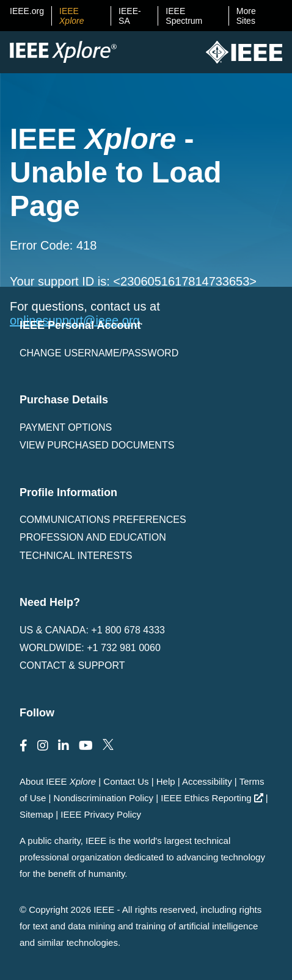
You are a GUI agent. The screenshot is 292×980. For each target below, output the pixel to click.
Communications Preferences (103, 520)
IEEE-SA (130, 16)
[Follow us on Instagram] (43, 746)
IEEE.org (27, 11)
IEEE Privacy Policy (101, 814)
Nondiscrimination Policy (104, 798)
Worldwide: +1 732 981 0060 (90, 648)
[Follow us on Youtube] (86, 746)
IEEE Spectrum (184, 16)
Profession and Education (93, 537)
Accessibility (207, 781)
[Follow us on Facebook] (24, 746)
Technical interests (76, 556)
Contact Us (126, 781)
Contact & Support (72, 665)
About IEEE (58, 781)
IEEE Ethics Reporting (212, 798)
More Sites (246, 16)
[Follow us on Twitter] (108, 746)
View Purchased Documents (97, 445)
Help (166, 781)
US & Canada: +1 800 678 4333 (92, 630)
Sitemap (36, 814)
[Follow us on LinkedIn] (64, 746)
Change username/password (99, 353)
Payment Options (66, 427)
